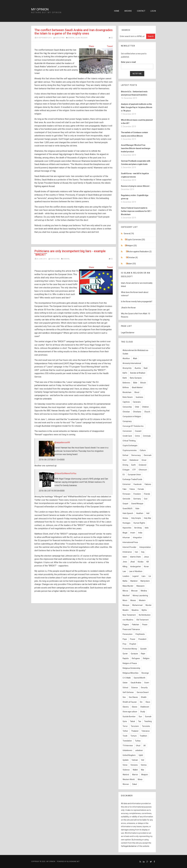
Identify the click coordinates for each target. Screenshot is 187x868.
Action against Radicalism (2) (140, 252)
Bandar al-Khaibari (138, 373)
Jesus (146, 557)
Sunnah (148, 717)
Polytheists (140, 634)
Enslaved (143, 465)
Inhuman (126, 538)
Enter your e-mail (128, 62)
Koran (146, 567)
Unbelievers (127, 750)
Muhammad (137, 605)
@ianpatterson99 (62, 442)
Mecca (125, 591)
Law (124, 571)
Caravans (137, 402)
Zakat (134, 784)
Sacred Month (140, 678)
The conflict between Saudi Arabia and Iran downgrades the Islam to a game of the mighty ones (74, 32)
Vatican (135, 760)
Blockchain (127, 392)
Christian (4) (133, 257)
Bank (125, 378)
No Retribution (145, 615)
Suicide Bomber (129, 717)
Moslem (142, 600)
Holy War (148, 518)
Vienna (144, 765)
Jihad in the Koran (128, 308)
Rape (143, 654)
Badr (146, 368)
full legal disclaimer (129, 846)
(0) (111, 38)
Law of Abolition (136, 571)
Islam (78, 38)
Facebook (138, 484)
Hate (137, 508)
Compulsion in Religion (132, 416)
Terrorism (135, 726)
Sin (141, 702)
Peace (145, 625)
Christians (137, 412)
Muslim (126, 610)
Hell (148, 513)
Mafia (125, 581)
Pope (125, 639)
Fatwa (132, 489)
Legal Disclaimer (128, 333)
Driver (144, 460)
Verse (125, 765)
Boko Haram (128, 397)
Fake (125, 489)
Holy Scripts (136, 518)
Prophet (133, 644)
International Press (130, 542)
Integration (137, 538)
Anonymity (127, 368)
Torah (125, 736)
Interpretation (145, 547)
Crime (137, 436)
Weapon (145, 775)
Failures (148, 484)
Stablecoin (145, 707)
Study (143, 712)
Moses (133, 600)
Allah (135, 358)
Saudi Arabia (136, 683)
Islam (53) (132, 264)
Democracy (136, 455)
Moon (125, 600)
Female (141, 489)
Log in (153, 11)
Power (133, 639)
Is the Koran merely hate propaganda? (137, 301)
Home (117, 11)
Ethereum (143, 470)
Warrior (135, 775)
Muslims (135, 610)
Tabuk (132, 721)
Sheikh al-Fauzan (130, 702)
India (140, 533)
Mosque (126, 605)
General (71, 38)
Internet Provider (129, 547)
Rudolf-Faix (60, 38)
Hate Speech (128, 513)
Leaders (126, 576)
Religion (84, 38)
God (146, 499)
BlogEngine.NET (73, 861)
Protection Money (130, 649)
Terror (125, 726)
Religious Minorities (131, 673)
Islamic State (135, 557)
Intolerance (127, 552)
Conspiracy (127, 421)
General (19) (129, 234)
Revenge (145, 673)
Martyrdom (145, 581)
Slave (148, 702)
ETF (134, 470)
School (125, 688)
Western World (129, 779)
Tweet (110, 46)
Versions (134, 765)
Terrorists (146, 726)
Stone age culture (130, 712)
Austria (138, 368)
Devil (125, 460)
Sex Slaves (133, 697)
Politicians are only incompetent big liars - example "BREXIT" (70, 253)
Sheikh (144, 697)
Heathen (140, 513)
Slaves (135, 707)
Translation (127, 741)
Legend (135, 576)
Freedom (137, 494)
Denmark (148, 455)
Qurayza (134, 654)
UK (144, 746)
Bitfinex (126, 387)
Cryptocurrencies (130, 450)
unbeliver (139, 750)
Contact (141, 11)
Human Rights (139, 523)
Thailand (135, 731)
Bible (135, 383)
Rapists (126, 658)
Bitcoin (143, 383)
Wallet (135, 770)
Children (145, 407)
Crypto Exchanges (130, 446)
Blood (137, 392)
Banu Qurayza (136, 378)
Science (135, 688)
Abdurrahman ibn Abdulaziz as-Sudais (136, 352)
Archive (128, 11)
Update (126, 760)
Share (91, 46)
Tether (125, 731)
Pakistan (136, 625)
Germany (137, 499)
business (139, 397)
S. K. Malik (127, 678)
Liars (143, 576)
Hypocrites (127, 528)
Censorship (127, 407)
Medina (144, 591)
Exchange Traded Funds (132, 479)
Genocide (126, 499)
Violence (126, 770)
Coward (138, 431)
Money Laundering (140, 596)
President (142, 639)
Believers (126, 383)
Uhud (138, 746)
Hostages (126, 523)
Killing (125, 567)
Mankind (134, 581)
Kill (148, 562)
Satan (125, 683)
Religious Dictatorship (131, 668)
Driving (125, 465)
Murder (149, 605)
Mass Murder (128, 586)
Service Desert (143, 692)
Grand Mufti (127, 508)
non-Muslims (128, 620)
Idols (147, 528)
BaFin (125, 373)
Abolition (126, 358)
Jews (125, 562)
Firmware (126, 494)
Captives (126, 402)
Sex (124, 697)
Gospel (125, 504)
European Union (134, 475)
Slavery (126, 707)
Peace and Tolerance (131, 629)
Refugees (136, 658)
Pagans (126, 625)
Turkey (138, 741)
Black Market (137, 387)
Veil (143, 760)
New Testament (129, 615)
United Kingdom (129, 755)
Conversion (127, 431)
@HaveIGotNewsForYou (65, 473)
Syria (125, 721)
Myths (144, 610)
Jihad (132, 562)
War (143, 770)
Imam (133, 533)
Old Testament (142, 620)
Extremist (127, 484)
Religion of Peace (130, 663)
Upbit (141, 755)
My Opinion (40, 9)
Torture (134, 736)
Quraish (143, 649)
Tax (140, 721)
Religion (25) (132, 246)
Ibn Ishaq (138, 528)
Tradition (143, 736)
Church (147, 412)
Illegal (125, 533)
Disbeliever (134, 460)
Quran (125, 654)
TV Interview (128, 746)
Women (126, 784)
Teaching (148, 721)
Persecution (128, 634)
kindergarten (136, 567)
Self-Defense (128, 692)
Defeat (125, 455)
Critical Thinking (129, 441)
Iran (136, 552)
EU (124, 475)
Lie (150, 576)
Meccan (134, 591)
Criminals (147, 436)
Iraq (143, 552)
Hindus (125, 518)
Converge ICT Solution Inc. (133, 426)
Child (137, 407)
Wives (140, 779)
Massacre (141, 586)
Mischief (126, 596)
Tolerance (146, 731)
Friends (147, 494)
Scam (147, 683)
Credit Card (127, 436)
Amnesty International (132, 363)
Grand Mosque (137, 504)
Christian (126, 412)
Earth (133, 465)
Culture (143, 450)
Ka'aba (141, 562)
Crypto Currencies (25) (136, 240)
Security (144, 688)
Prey (124, 644)
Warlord (126, 775)
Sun (140, 717)
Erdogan (126, 470)
